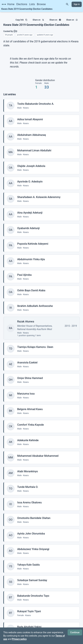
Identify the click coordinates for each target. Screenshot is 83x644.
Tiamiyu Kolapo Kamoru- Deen (35, 344)
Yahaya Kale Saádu (28, 561)
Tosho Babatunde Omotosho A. (36, 100)
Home (11, 4)
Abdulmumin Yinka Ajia (31, 256)
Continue (75, 632)
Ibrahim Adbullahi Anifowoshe (35, 303)
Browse (41, 4)
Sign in (77, 4)
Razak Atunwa (26, 318)
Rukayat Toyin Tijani (29, 608)
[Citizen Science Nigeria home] (4, 4)
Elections (22, 4)
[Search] (67, 4)
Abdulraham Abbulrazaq (31, 132)
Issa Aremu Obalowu (29, 499)
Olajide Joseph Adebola (31, 163)
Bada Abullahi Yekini (29, 624)
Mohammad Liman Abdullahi (34, 147)
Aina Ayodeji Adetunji (30, 209)
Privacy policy (19, 639)
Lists (32, 4)
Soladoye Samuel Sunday (32, 577)
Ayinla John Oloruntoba (31, 530)
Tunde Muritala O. (28, 484)
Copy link (21, 19)
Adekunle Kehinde (28, 437)
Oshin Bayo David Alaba (31, 287)
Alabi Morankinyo (28, 468)
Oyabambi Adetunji (28, 225)
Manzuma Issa (26, 390)
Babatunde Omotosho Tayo (33, 592)
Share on (38, 19)
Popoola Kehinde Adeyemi (33, 240)
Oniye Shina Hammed (30, 375)
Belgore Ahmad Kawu (30, 406)
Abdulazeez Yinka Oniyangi (33, 546)
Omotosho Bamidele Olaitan (34, 515)
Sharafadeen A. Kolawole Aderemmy (39, 194)
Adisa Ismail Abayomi (30, 116)
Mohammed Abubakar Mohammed (38, 453)
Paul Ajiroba (24, 272)
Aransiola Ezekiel (27, 359)
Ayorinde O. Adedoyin (30, 178)
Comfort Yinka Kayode (30, 421)
